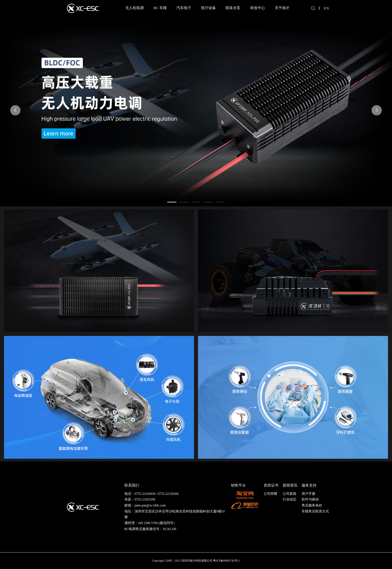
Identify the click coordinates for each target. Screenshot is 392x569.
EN (326, 8)
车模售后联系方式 (315, 511)
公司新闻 (289, 494)
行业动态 (289, 499)
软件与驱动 (310, 499)
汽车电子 (184, 8)
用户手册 (308, 494)
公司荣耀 (270, 494)
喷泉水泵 (233, 8)
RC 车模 (160, 8)
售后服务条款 (312, 505)
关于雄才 (282, 8)
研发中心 (258, 8)
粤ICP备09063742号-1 (226, 561)
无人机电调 (135, 8)
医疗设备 (208, 8)
